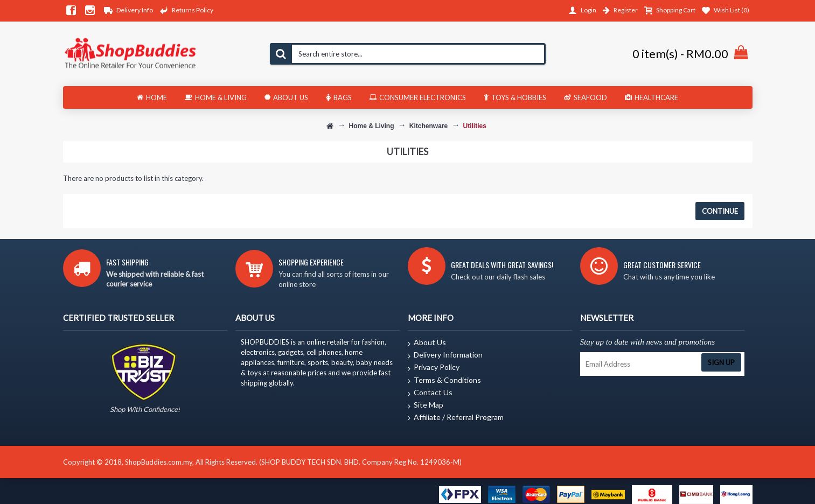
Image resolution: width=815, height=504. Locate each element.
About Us (427, 343)
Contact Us (430, 393)
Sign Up (721, 362)
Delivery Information (445, 355)
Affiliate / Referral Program (456, 418)
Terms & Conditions (444, 381)
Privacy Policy (434, 368)
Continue (720, 211)
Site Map (426, 405)
